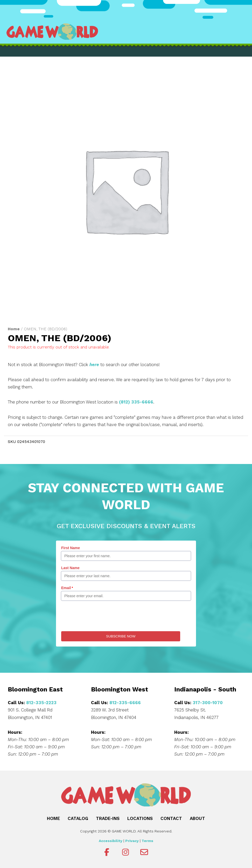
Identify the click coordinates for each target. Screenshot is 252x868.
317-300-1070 (208, 702)
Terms (147, 840)
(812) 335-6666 (136, 401)
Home (14, 329)
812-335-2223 (41, 702)
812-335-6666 (125, 702)
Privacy (132, 840)
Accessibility (111, 840)
